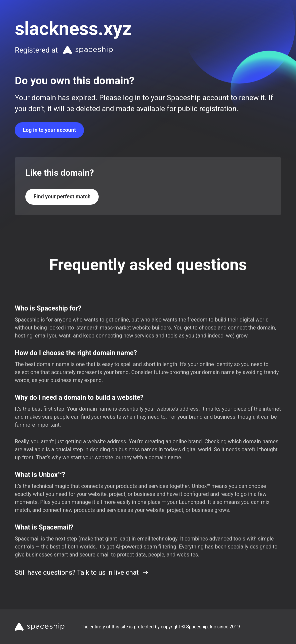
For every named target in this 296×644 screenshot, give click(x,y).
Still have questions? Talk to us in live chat (82, 572)
